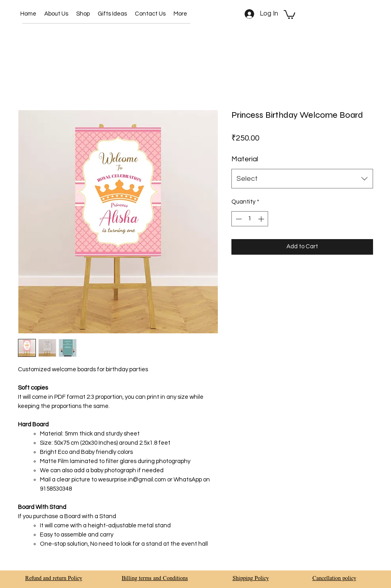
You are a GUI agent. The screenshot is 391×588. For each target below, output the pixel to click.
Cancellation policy (334, 579)
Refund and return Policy (54, 579)
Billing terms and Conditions (155, 579)
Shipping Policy (251, 579)
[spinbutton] (250, 219)
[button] (83, 14)
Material (245, 159)
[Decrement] (238, 219)
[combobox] (302, 179)
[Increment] (262, 219)
